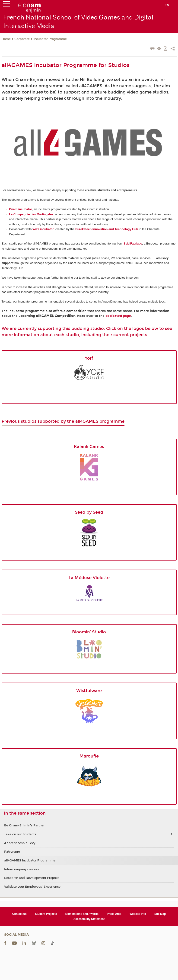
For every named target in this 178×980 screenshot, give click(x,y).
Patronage (12, 852)
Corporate (22, 39)
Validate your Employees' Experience (32, 887)
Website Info (138, 914)
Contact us (19, 914)
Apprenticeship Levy (20, 843)
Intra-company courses (22, 869)
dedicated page (118, 316)
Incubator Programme (50, 39)
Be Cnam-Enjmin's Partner (24, 825)
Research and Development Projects (32, 878)
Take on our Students (20, 834)
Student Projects (46, 914)
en (167, 5)
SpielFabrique (133, 243)
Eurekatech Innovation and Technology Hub (107, 229)
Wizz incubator (43, 229)
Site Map (160, 914)
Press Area (114, 914)
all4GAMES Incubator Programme (30, 861)
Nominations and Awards (82, 914)
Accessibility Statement (89, 919)
